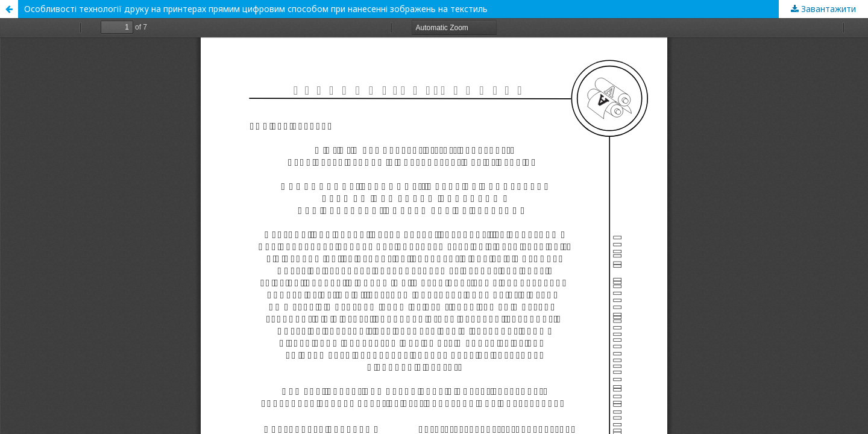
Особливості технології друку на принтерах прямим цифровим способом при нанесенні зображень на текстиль (256, 9)
